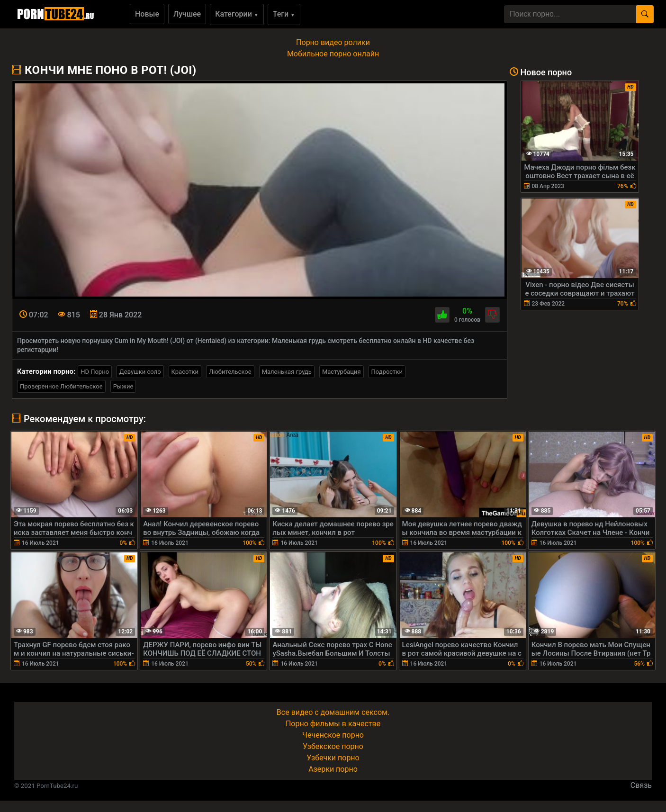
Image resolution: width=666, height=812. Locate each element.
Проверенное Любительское (61, 386)
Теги (284, 14)
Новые (147, 14)
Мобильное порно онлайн (333, 54)
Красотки (185, 372)
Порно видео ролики (333, 42)
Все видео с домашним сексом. (333, 712)
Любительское (230, 372)
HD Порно (95, 372)
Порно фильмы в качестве (333, 724)
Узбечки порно (333, 758)
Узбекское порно (333, 746)
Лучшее (187, 14)
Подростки (387, 372)
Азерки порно (333, 769)
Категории (237, 14)
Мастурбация (342, 372)
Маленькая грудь (287, 372)
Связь (641, 785)
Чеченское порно (333, 735)
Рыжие (123, 386)
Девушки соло (140, 372)
